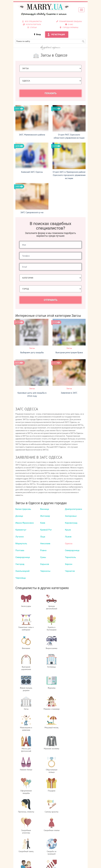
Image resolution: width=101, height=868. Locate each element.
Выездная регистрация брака (69, 352)
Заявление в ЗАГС (69, 393)
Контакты (69, 838)
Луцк (43, 537)
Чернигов (70, 571)
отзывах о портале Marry (61, 863)
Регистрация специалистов (69, 833)
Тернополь (70, 557)
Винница (45, 509)
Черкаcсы (45, 571)
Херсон (69, 564)
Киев (43, 523)
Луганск (20, 537)
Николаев (45, 543)
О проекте (69, 827)
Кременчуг (21, 530)
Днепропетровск (74, 509)
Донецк (19, 516)
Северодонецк (72, 550)
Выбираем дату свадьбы (32, 352)
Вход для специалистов (69, 830)
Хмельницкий (22, 571)
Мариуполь (21, 543)
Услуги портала (69, 836)
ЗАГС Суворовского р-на (32, 212)
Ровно (43, 550)
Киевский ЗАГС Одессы (32, 172)
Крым (68, 530)
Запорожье (71, 516)
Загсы (32, 348)
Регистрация (58, 35)
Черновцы (21, 578)
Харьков (45, 564)
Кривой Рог (46, 530)
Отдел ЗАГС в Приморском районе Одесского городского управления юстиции (69, 175)
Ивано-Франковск (25, 523)
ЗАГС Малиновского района (32, 135)
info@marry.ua (54, 855)
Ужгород (20, 564)
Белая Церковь (23, 509)
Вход (38, 34)
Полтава (20, 550)
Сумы (43, 557)
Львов (68, 537)
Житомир (45, 516)
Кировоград (71, 523)
